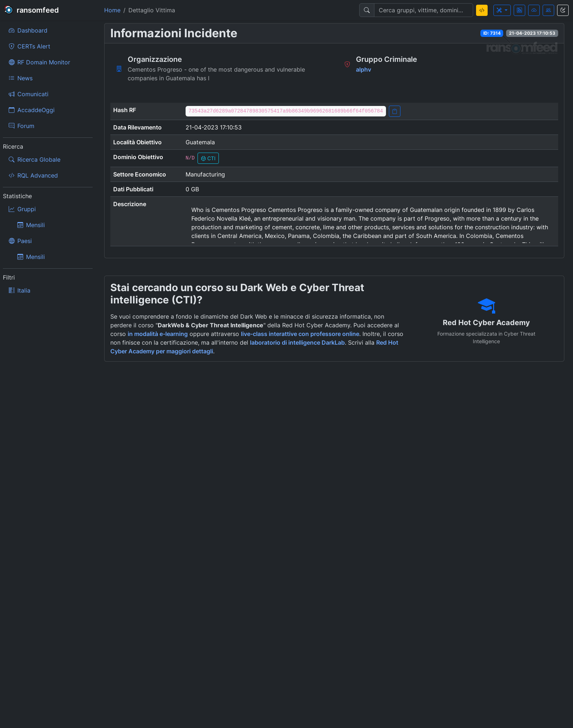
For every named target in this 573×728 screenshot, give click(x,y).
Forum (22, 126)
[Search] (424, 10)
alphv (364, 69)
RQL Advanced (33, 175)
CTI (208, 158)
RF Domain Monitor (39, 62)
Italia (20, 290)
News (21, 78)
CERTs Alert (29, 46)
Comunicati (29, 94)
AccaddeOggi (32, 110)
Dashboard (28, 30)
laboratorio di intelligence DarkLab (297, 342)
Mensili (31, 225)
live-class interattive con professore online (300, 334)
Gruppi (22, 209)
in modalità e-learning (158, 334)
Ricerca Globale (35, 159)
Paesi (20, 241)
